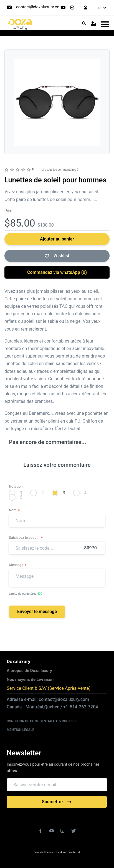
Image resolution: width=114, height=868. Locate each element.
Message (18, 565)
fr (102, 8)
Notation (16, 487)
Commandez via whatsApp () (57, 272)
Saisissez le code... (26, 538)
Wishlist (57, 256)
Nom (15, 510)
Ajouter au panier (57, 239)
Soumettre (57, 802)
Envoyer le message (37, 612)
